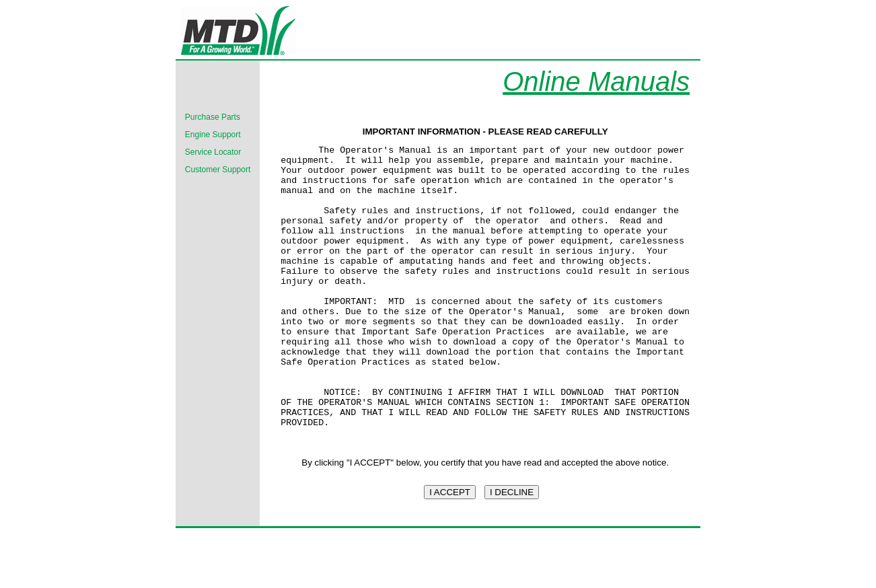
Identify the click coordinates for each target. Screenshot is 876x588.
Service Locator (213, 152)
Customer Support (218, 170)
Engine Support (213, 135)
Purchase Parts (213, 117)
